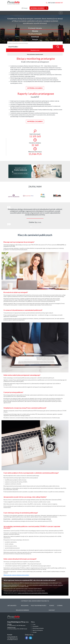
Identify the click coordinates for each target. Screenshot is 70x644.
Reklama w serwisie (22, 610)
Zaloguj (25, 8)
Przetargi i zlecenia (35, 28)
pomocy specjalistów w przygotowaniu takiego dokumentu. (33, 593)
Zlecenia (35, 31)
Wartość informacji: (35, 151)
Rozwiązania (35, 626)
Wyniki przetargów (35, 34)
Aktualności (12, 605)
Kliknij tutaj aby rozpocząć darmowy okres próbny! (16, 575)
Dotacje (35, 39)
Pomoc (52, 605)
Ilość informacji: (35, 134)
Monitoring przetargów (38, 628)
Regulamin (25, 605)
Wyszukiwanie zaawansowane (35, 54)
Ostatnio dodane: (35, 142)
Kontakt (52, 610)
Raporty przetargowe (38, 630)
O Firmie (60, 605)
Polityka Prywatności (39, 605)
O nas (34, 624)
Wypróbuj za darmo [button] (35, 88)
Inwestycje (35, 37)
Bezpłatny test (35, 50)
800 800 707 (59, 3)
